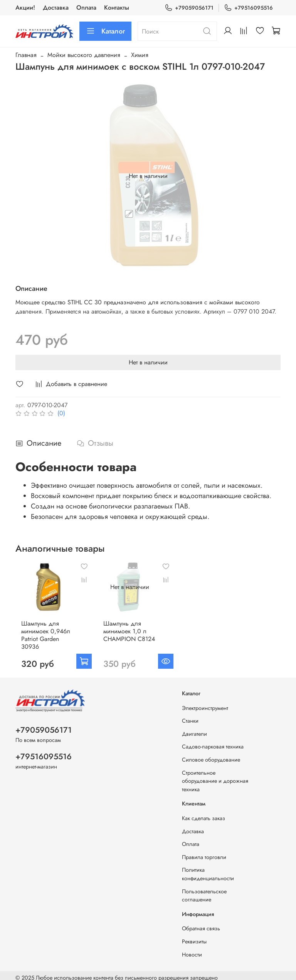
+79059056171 (189, 8)
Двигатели (194, 728)
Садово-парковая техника (213, 742)
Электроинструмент (205, 703)
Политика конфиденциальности (208, 869)
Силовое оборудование (211, 755)
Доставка (56, 8)
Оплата (86, 8)
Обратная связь (201, 923)
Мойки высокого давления (84, 55)
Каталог (105, 31)
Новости (192, 949)
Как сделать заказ (203, 813)
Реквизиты (194, 936)
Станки (190, 716)
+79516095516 (248, 8)
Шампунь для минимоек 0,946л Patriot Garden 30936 (50, 630)
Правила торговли (204, 852)
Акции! (25, 8)
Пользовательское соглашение (204, 890)
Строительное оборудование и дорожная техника (215, 776)
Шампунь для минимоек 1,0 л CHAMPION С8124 (129, 630)
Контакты (117, 8)
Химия (140, 55)
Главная (26, 55)
